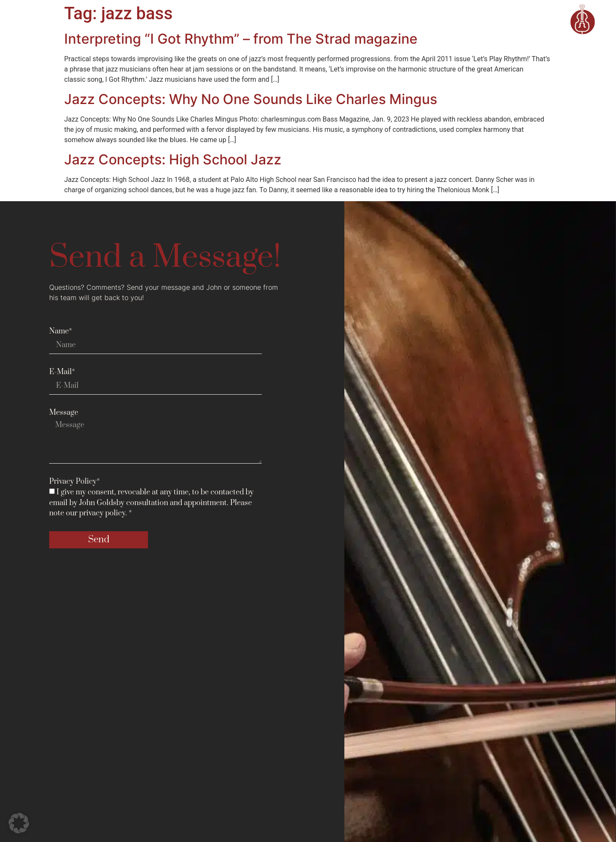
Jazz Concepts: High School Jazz (173, 159)
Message (64, 413)
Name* (61, 331)
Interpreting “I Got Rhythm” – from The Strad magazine (241, 39)
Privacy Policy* (74, 482)
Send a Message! (165, 257)
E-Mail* (62, 372)
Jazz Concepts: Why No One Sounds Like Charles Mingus (251, 99)
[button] (19, 823)
